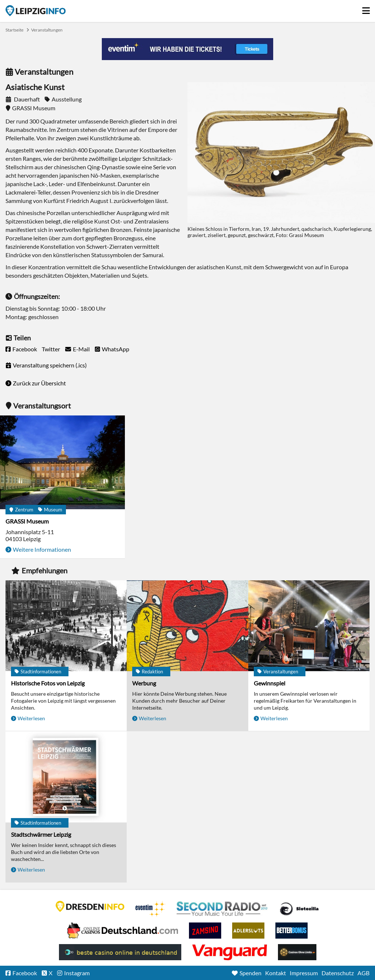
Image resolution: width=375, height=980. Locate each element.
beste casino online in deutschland (120, 952)
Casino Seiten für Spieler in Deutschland (299, 909)
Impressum (304, 973)
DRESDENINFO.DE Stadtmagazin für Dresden (90, 906)
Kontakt (276, 973)
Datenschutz (338, 973)
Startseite (36, 11)
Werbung (144, 683)
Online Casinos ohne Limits (297, 952)
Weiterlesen (31, 718)
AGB (363, 973)
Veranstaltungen (47, 30)
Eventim (151, 909)
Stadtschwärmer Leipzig (41, 834)
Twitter (51, 349)
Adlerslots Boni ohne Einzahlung (248, 931)
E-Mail (81, 349)
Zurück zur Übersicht (39, 383)
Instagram (77, 973)
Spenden (250, 973)
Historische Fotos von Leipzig (48, 683)
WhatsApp (116, 349)
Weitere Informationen (42, 549)
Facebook (25, 349)
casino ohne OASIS (230, 952)
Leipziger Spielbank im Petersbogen (123, 931)
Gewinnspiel (270, 683)
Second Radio (222, 909)
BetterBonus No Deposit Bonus (292, 931)
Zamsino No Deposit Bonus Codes (205, 931)
